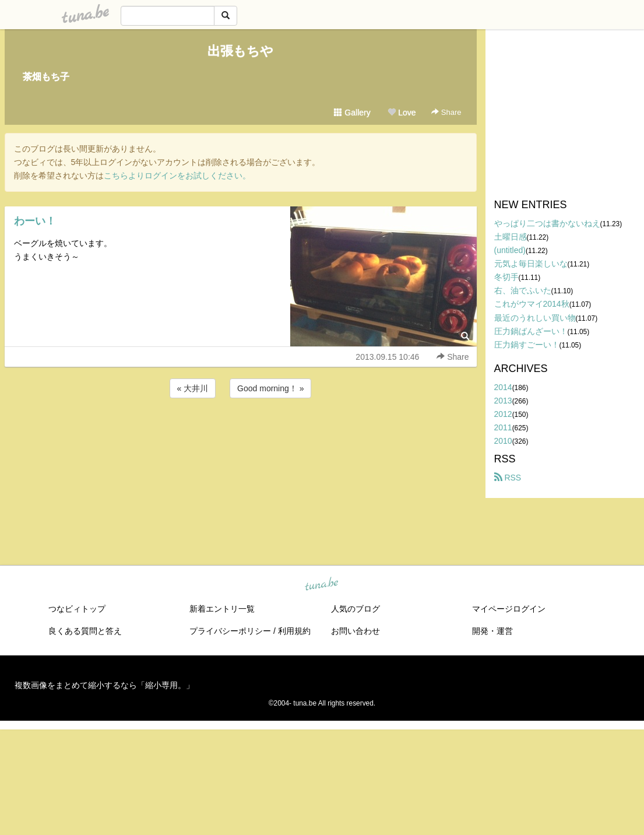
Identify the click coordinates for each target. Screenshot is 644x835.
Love (402, 113)
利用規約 (294, 631)
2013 (503, 401)
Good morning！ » (270, 388)
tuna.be (322, 585)
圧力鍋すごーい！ (527, 345)
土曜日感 (511, 237)
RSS (508, 478)
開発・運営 (492, 631)
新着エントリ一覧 (222, 609)
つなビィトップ (77, 609)
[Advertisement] (241, 432)
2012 (503, 414)
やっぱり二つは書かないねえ (547, 223)
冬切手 (506, 277)
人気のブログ (356, 609)
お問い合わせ (356, 631)
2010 (503, 441)
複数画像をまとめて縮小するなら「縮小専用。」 (104, 685)
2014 (503, 387)
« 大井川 (193, 388)
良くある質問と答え (85, 631)
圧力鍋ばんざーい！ (531, 331)
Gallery (352, 113)
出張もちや (240, 51)
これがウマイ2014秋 (532, 304)
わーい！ (35, 221)
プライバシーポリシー (230, 631)
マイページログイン (509, 609)
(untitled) (510, 250)
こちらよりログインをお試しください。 (177, 176)
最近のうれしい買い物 (535, 318)
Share (446, 112)
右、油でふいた (523, 290)
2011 (503, 427)
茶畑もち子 (46, 77)
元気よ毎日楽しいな (531, 264)
